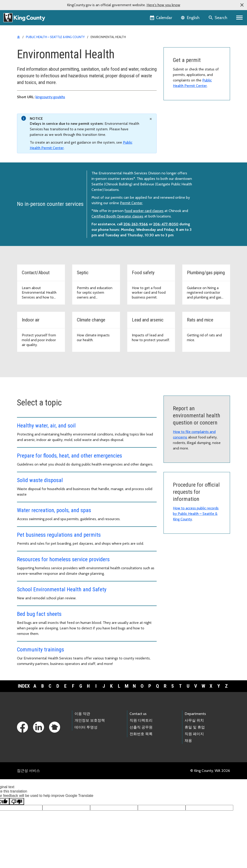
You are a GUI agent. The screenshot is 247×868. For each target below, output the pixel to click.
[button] (242, 5)
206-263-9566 (136, 224)
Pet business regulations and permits (59, 535)
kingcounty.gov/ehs (50, 97)
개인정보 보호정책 (90, 720)
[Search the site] (218, 18)
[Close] (151, 119)
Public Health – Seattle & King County (55, 37)
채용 (188, 741)
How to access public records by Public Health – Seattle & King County (196, 514)
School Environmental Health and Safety (62, 589)
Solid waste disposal (40, 480)
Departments (195, 714)
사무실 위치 (194, 720)
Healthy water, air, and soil (46, 426)
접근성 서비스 (28, 771)
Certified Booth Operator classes (117, 216)
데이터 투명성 (86, 727)
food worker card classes (144, 211)
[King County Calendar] (161, 18)
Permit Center (131, 203)
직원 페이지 (194, 734)
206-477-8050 (166, 224)
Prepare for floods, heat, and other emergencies (69, 456)
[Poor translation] (17, 801)
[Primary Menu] (240, 18)
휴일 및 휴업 (195, 727)
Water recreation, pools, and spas (54, 510)
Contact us (138, 714)
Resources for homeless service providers (63, 559)
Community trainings (40, 650)
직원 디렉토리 (141, 720)
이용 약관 (82, 714)
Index (24, 686)
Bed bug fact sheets (39, 614)
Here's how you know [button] (163, 5)
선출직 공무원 (141, 727)
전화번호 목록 (141, 734)
